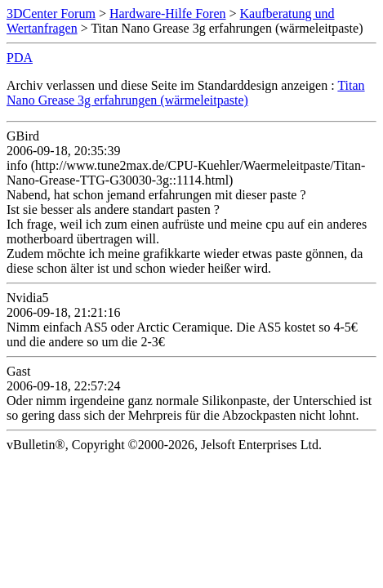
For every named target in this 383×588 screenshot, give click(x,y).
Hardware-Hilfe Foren (168, 13)
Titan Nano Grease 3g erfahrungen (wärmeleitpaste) (186, 93)
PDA (20, 58)
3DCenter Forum (51, 13)
